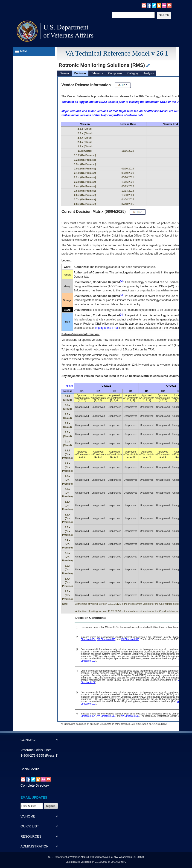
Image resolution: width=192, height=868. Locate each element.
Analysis (149, 73)
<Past (69, 386)
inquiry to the (107, 328)
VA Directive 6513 (130, 639)
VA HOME (28, 816)
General (65, 73)
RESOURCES (31, 836)
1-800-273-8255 (32, 755)
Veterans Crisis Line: (36, 750)
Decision (80, 73)
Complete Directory (35, 785)
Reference (97, 73)
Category (133, 73)
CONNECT (29, 740)
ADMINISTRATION (35, 846)
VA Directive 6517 (106, 639)
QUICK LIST (30, 826)
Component (115, 73)
